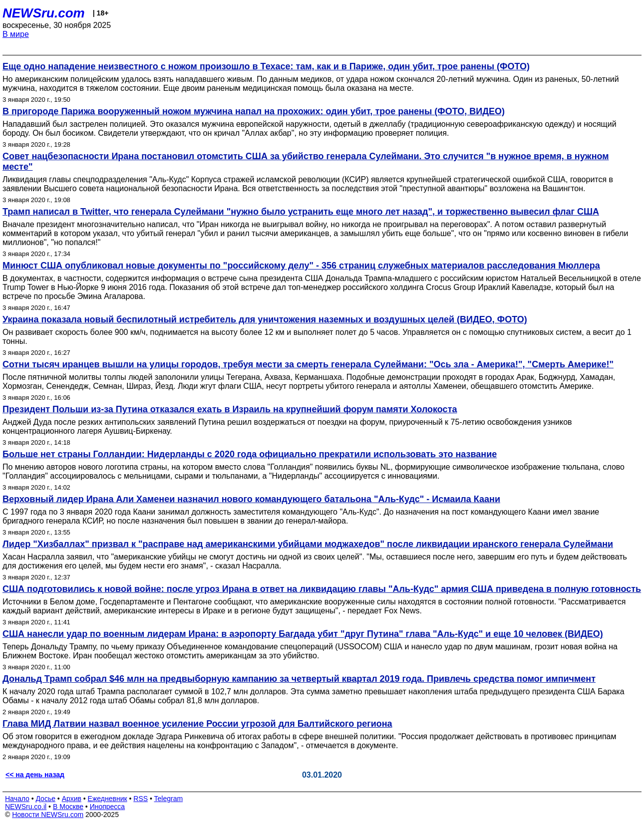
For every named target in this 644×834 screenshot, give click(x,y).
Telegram (169, 799)
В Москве (68, 807)
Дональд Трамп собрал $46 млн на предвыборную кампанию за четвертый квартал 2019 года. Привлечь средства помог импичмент (299, 679)
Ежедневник (108, 799)
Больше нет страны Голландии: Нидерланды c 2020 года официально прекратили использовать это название (250, 454)
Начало (17, 799)
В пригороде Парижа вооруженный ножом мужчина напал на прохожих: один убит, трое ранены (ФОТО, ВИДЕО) (254, 111)
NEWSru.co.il (26, 807)
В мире (16, 34)
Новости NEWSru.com (48, 815)
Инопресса (108, 807)
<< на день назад (35, 775)
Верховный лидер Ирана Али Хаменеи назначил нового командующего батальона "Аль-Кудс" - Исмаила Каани (251, 499)
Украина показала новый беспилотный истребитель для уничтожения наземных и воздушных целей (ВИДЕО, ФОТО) (265, 319)
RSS (141, 799)
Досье (45, 799)
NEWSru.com (44, 13)
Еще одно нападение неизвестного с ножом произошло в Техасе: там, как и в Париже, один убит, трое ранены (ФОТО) (266, 66)
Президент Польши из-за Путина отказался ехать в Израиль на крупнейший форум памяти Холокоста (230, 409)
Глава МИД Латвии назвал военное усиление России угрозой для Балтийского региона (197, 724)
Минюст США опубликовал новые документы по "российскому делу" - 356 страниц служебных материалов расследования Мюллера (301, 266)
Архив (72, 799)
